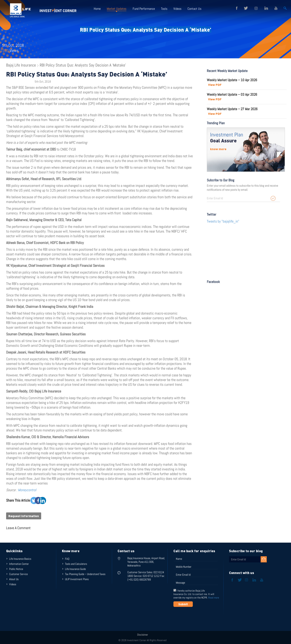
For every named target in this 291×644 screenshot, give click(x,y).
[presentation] (204, 617)
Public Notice (16, 569)
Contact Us (194, 9)
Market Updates (117, 9)
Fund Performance (144, 9)
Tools (164, 9)
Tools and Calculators (76, 564)
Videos (177, 9)
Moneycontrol (27, 490)
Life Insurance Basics (20, 559)
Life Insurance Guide (75, 569)
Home (97, 9)
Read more (214, 598)
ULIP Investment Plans (77, 579)
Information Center (19, 564)
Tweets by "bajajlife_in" (223, 221)
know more (218, 149)
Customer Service (18, 574)
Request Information (24, 516)
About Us (14, 579)
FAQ (67, 559)
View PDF (215, 85)
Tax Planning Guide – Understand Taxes (85, 574)
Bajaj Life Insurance (21, 65)
